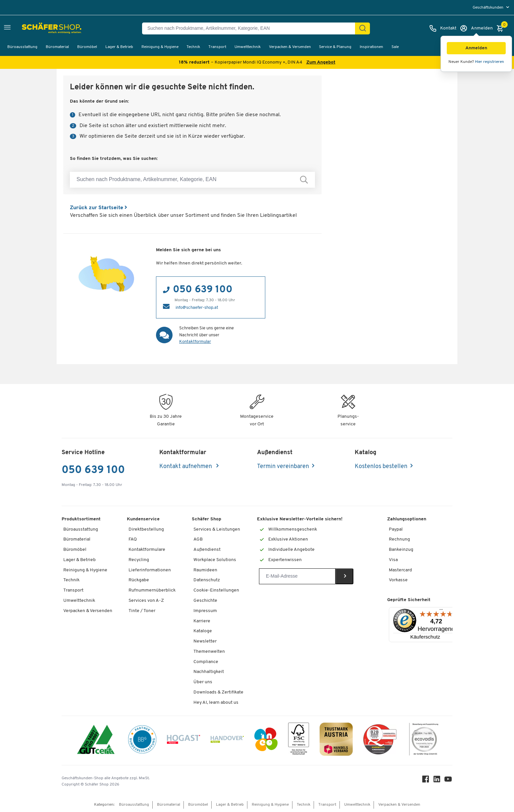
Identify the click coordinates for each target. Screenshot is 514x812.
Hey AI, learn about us (216, 703)
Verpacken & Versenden (290, 47)
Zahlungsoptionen (407, 519)
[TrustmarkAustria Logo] (336, 740)
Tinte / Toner (142, 611)
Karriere (202, 621)
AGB (198, 539)
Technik (193, 47)
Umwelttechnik (248, 47)
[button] (476, 48)
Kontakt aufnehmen (186, 467)
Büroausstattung (22, 47)
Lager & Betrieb (119, 47)
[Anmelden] (476, 28)
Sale (395, 47)
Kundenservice (143, 519)
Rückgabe (139, 580)
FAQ (133, 539)
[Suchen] (363, 28)
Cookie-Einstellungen (216, 590)
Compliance (206, 662)
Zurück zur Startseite (99, 208)
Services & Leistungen (217, 529)
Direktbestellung (146, 529)
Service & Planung (335, 47)
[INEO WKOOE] (266, 740)
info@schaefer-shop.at (197, 308)
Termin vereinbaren (283, 467)
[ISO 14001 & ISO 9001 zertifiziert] (96, 740)
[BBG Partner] (142, 740)
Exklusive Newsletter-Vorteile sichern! (300, 519)
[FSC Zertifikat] (299, 740)
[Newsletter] (297, 576)
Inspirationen (371, 47)
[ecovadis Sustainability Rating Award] (424, 740)
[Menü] (441, 611)
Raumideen (205, 570)
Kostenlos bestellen (381, 467)
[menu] (492, 7)
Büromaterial (57, 47)
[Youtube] (448, 781)
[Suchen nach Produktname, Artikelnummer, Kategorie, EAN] (251, 28)
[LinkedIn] (437, 781)
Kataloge (203, 631)
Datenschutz (207, 580)
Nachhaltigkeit (209, 672)
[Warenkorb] (502, 28)
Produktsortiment (81, 519)
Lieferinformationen (150, 570)
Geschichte (205, 601)
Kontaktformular (195, 342)
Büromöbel (87, 47)
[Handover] (227, 741)
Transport (217, 47)
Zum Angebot (321, 62)
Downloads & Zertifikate (218, 692)
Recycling (139, 560)
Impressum (205, 611)
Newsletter (205, 641)
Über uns (203, 682)
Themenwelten (209, 652)
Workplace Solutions (215, 560)
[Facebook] (426, 781)
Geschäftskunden (488, 8)
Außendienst (207, 550)
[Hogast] (183, 740)
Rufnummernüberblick (152, 590)
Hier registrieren (489, 62)
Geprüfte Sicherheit (409, 600)
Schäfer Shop (206, 519)
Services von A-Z (146, 601)
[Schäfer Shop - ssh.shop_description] (37, 28)
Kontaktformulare (147, 550)
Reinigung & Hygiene (160, 47)
